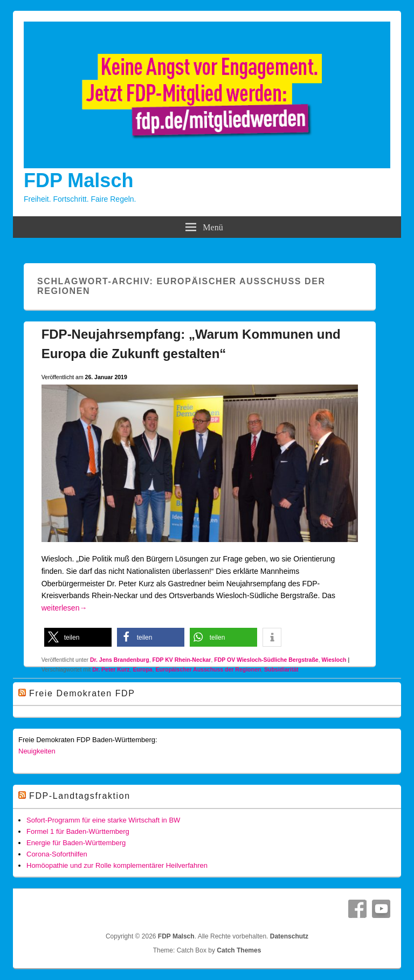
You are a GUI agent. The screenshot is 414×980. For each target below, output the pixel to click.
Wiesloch (334, 660)
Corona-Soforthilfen (57, 854)
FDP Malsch (78, 180)
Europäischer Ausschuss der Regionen (208, 669)
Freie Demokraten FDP (82, 693)
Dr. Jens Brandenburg (120, 660)
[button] (78, 637)
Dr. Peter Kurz (111, 669)
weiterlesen (64, 608)
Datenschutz (289, 936)
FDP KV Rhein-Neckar (181, 660)
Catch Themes (239, 950)
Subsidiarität (281, 669)
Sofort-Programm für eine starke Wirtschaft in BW (103, 820)
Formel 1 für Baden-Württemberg (78, 831)
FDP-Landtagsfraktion (80, 796)
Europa (142, 669)
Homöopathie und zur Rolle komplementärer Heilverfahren (117, 865)
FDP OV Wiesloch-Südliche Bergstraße (266, 660)
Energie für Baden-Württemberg (76, 843)
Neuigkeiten (37, 751)
